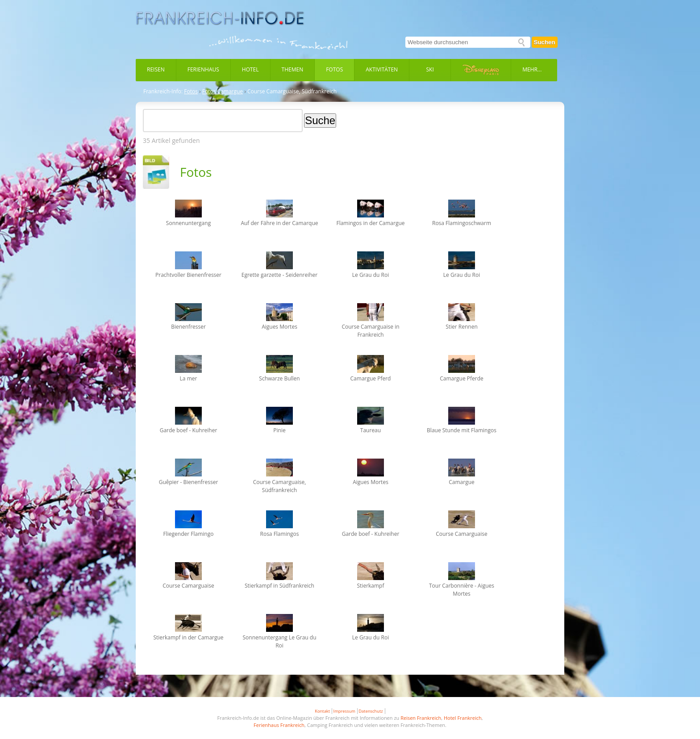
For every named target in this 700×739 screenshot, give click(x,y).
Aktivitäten (382, 69)
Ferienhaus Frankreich (279, 725)
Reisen (156, 69)
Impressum (344, 711)
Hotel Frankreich (463, 718)
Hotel (250, 69)
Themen (293, 69)
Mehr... (532, 69)
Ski (430, 69)
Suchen (545, 42)
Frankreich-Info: (163, 92)
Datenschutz (371, 711)
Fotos (334, 69)
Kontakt (322, 711)
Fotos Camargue (223, 92)
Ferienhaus (203, 69)
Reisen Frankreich (421, 718)
